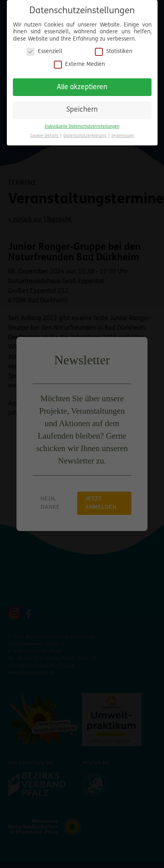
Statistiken (114, 50)
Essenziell (44, 50)
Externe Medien (79, 62)
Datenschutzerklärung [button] (85, 134)
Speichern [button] (82, 108)
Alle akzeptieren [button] (82, 85)
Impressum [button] (123, 134)
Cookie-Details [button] (45, 134)
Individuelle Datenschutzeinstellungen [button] (82, 125)
